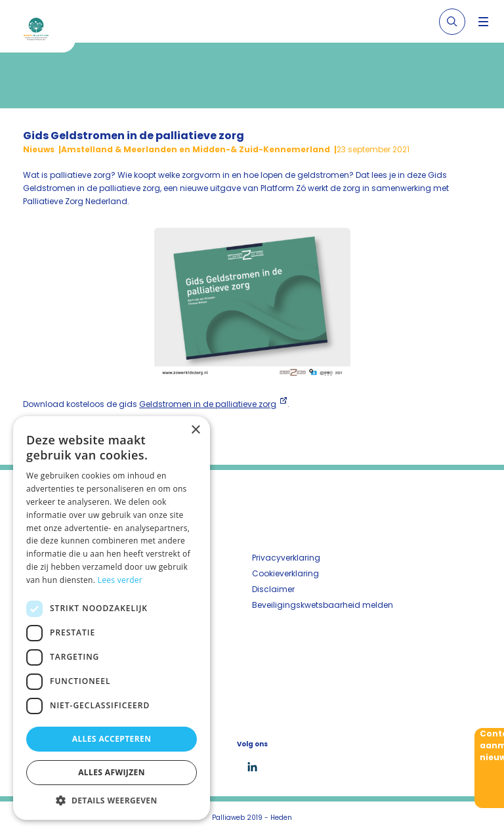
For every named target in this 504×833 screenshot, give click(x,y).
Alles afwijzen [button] (112, 772)
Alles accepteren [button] (112, 739)
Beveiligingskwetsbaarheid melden (323, 605)
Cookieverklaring (285, 573)
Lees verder (120, 580)
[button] (112, 800)
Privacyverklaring (286, 558)
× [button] (195, 430)
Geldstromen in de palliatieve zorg (208, 404)
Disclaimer (273, 589)
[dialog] (112, 618)
